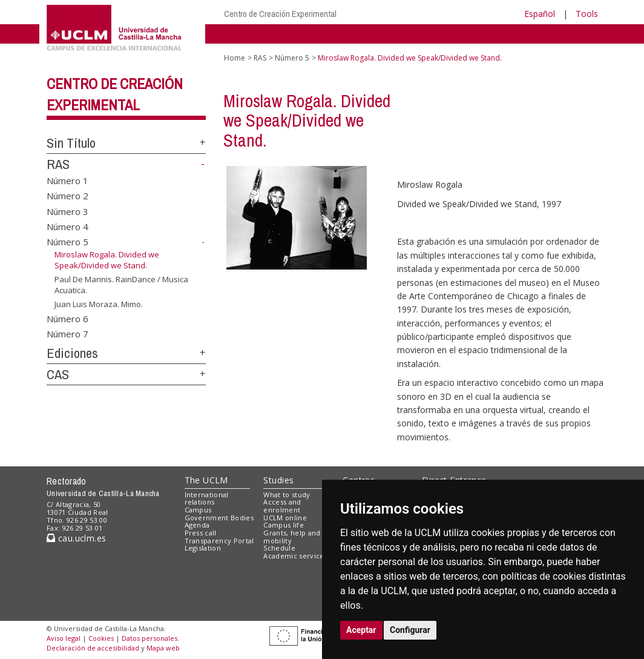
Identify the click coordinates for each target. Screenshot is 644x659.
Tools (587, 14)
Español (540, 14)
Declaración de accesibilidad (93, 648)
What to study (287, 495)
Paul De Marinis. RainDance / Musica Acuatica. (121, 285)
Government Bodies (219, 518)
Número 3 (67, 211)
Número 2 (67, 196)
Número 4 (67, 227)
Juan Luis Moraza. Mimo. (99, 304)
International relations (207, 498)
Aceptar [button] (361, 630)
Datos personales (149, 638)
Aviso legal (64, 638)
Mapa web (163, 648)
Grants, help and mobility (292, 537)
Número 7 (67, 334)
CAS (58, 374)
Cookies (101, 638)
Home (235, 58)
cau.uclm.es (76, 538)
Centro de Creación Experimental (280, 14)
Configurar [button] (410, 630)
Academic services (295, 556)
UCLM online (285, 518)
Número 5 (67, 242)
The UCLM (206, 480)
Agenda (197, 525)
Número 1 (67, 180)
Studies (278, 480)
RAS (58, 164)
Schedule (279, 548)
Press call (201, 533)
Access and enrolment (282, 506)
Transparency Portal (219, 541)
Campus (198, 510)
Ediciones (72, 353)
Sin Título (71, 143)
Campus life (284, 525)
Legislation (203, 548)
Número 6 (67, 318)
